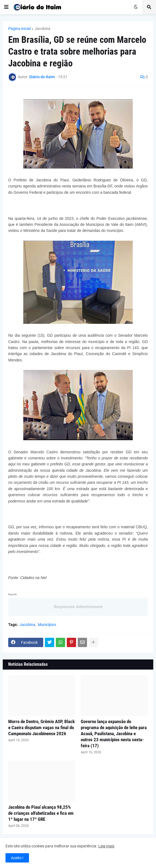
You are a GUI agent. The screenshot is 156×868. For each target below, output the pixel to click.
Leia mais (106, 846)
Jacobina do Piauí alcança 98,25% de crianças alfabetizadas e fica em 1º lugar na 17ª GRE (41, 813)
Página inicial (19, 29)
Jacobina (42, 29)
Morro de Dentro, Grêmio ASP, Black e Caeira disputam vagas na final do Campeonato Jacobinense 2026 (41, 727)
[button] (6, 7)
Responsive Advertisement (78, 607)
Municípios (47, 625)
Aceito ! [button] (17, 858)
